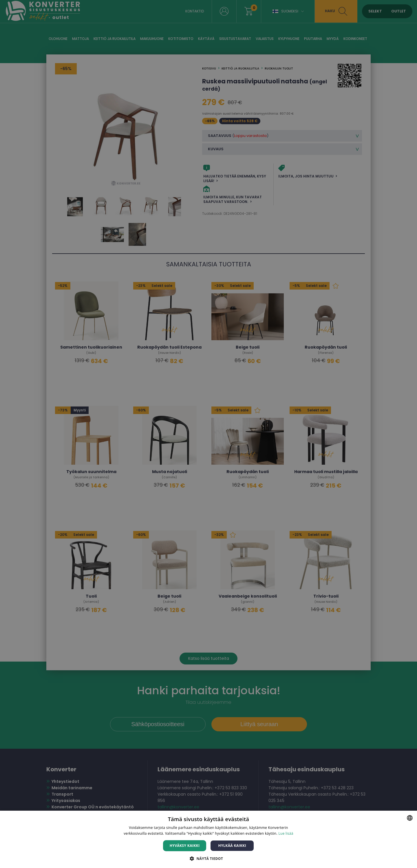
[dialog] (209, 434)
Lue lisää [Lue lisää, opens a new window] (286, 833)
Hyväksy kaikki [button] (185, 846)
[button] (209, 858)
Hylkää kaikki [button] (232, 846)
